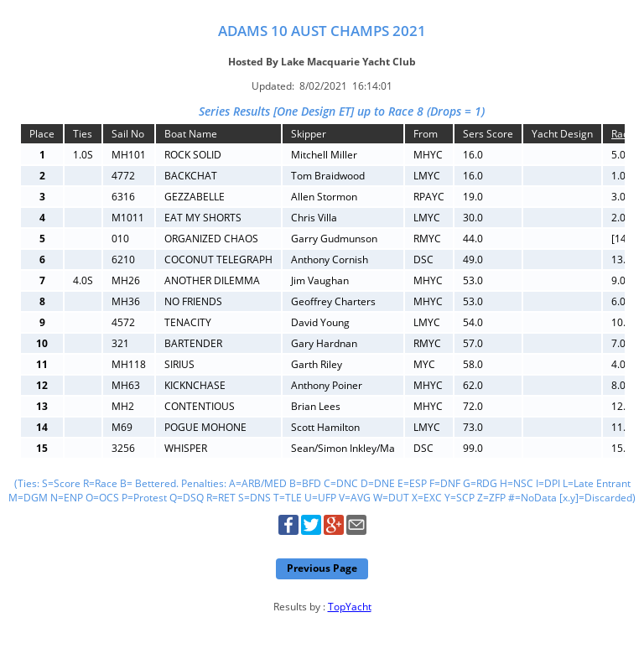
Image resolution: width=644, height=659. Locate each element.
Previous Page (322, 568)
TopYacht (350, 607)
